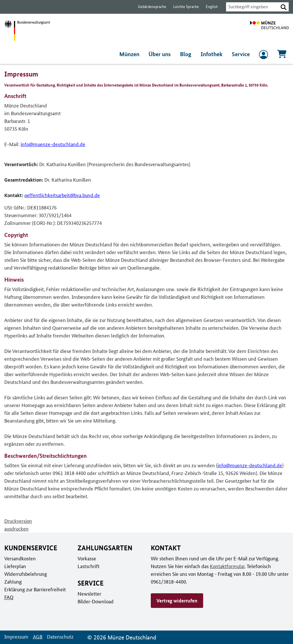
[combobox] (251, 7)
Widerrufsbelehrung (25, 574)
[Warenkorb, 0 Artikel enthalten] (282, 56)
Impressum (16, 637)
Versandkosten (20, 558)
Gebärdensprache (149, 7)
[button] (284, 7)
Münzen (131, 54)
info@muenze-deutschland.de (52, 144)
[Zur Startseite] (269, 31)
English (209, 7)
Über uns (162, 54)
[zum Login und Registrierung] (264, 56)
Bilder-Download (95, 601)
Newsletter (89, 594)
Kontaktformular (225, 566)
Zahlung (13, 582)
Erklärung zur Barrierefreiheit (35, 589)
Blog (187, 54)
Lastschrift (88, 566)
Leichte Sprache (183, 7)
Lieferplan (15, 566)
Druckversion (18, 521)
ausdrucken (16, 529)
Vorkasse (87, 558)
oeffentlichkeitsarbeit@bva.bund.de (61, 195)
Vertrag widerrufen (177, 600)
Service (241, 54)
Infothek (212, 54)
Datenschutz (59, 637)
